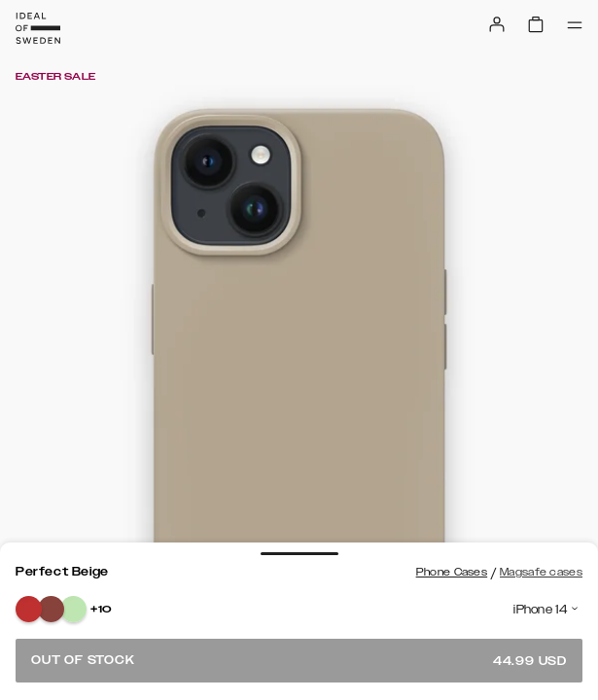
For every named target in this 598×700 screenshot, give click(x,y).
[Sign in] (497, 24)
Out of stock (299, 661)
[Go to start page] (38, 28)
